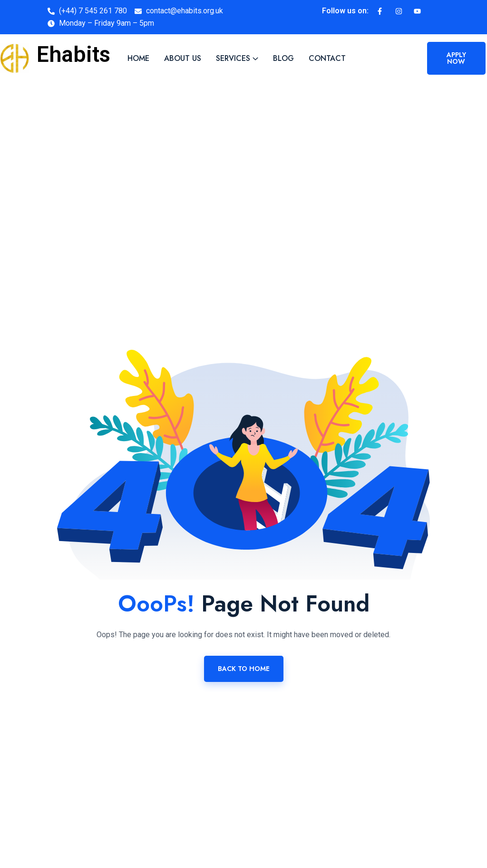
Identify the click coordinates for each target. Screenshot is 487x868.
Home (138, 58)
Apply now (456, 58)
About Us (183, 58)
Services (233, 58)
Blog (283, 58)
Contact (327, 58)
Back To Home (244, 669)
